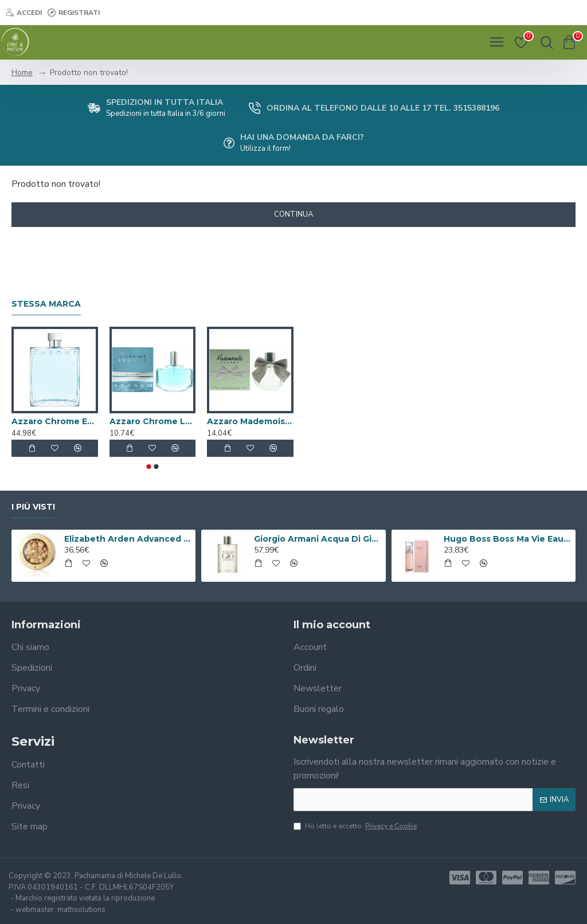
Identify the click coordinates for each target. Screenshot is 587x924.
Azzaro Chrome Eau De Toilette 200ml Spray (55, 421)
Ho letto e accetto (356, 826)
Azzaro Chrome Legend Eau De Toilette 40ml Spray (153, 421)
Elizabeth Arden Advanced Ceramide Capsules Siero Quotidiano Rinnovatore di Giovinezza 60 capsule (128, 539)
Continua (293, 214)
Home (22, 73)
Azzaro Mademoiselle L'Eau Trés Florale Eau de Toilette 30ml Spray (250, 421)
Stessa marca (46, 304)
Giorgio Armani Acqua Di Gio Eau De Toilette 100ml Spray (318, 539)
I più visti (33, 507)
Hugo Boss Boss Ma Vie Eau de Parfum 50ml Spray (507, 539)
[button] (149, 467)
